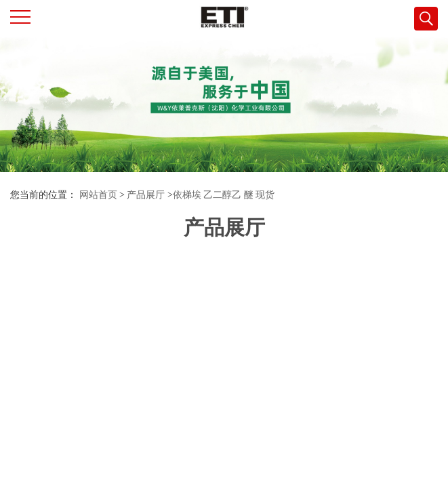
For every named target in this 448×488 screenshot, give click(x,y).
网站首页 (98, 195)
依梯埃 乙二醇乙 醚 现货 (224, 195)
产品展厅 (146, 195)
